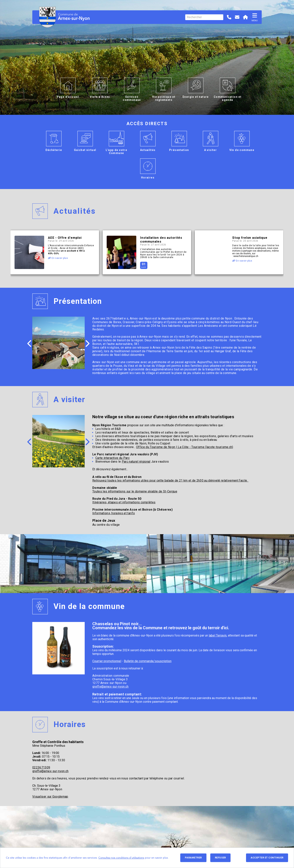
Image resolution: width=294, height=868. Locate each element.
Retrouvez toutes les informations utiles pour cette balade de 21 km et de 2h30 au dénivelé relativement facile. (170, 480)
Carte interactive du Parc (112, 458)
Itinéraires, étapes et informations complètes (124, 502)
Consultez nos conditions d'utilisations (121, 858)
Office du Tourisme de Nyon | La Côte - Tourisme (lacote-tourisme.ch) (185, 447)
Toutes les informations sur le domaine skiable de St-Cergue (135, 491)
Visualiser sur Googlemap (50, 797)
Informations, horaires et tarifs (114, 513)
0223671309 (41, 767)
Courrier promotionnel (107, 661)
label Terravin (218, 635)
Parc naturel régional (136, 462)
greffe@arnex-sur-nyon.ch (110, 687)
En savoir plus (58, 258)
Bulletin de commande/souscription (148, 661)
